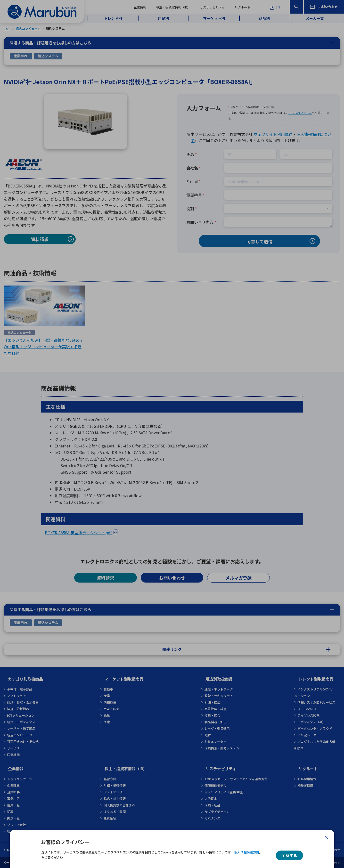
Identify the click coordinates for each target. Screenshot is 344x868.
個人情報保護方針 (247, 852)
